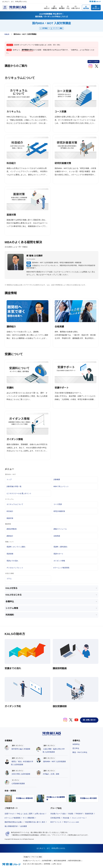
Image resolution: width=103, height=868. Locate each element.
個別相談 (86, 8)
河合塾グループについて (31, 861)
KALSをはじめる (14, 595)
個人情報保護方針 (11, 826)
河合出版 (66, 818)
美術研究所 (89, 814)
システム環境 (12, 608)
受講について (9, 542)
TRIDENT (79, 814)
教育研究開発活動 (74, 861)
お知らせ (47, 8)
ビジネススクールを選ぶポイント (19, 493)
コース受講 (58, 504)
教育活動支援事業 (60, 861)
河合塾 (71, 814)
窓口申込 (76, 748)
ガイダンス (96, 8)
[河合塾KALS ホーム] (18, 7)
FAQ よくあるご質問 (25, 814)
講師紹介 (10, 536)
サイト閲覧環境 (29, 818)
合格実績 (57, 536)
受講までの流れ (12, 561)
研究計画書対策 (59, 511)
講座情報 (8, 524)
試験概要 (57, 479)
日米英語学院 (55, 818)
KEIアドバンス (56, 822)
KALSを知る (12, 588)
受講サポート (59, 554)
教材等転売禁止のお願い (14, 822)
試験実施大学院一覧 (14, 486)
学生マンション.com (71, 822)
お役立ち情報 (9, 574)
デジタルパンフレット (15, 568)
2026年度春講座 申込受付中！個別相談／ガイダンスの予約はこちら (51, 15)
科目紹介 (10, 511)
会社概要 (24, 826)
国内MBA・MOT (10, 474)
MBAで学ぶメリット (61, 486)
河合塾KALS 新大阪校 (88, 798)
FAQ (68, 8)
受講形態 (10, 554)
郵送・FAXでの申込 (80, 752)
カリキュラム (9, 499)
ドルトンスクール (78, 818)
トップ (9, 479)
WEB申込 (76, 744)
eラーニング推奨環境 (61, 568)
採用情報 (47, 864)
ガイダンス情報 (59, 561)
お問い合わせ (76, 8)
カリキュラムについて (15, 504)
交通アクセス (10, 814)
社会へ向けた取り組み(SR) (32, 864)
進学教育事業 (47, 861)
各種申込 (54, 8)
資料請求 (62, 8)
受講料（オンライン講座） (17, 547)
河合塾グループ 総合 (58, 814)
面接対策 (10, 518)
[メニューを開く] (5, 7)
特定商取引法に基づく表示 (35, 822)
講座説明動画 (12, 529)
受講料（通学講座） (61, 547)
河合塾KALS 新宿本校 (24, 798)
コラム (9, 579)
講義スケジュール (60, 529)
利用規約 (10, 615)
